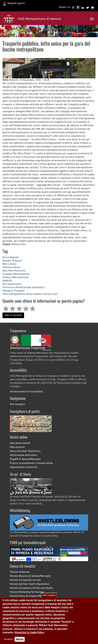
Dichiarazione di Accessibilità (26, 392)
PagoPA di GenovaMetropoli (25, 459)
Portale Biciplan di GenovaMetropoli (30, 576)
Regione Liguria (14, 3)
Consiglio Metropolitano (16, 274)
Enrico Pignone (11, 257)
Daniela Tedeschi (12, 261)
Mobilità (7, 281)
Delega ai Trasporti (14, 291)
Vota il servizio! (13, 315)
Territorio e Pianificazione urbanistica (24, 287)
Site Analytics (17, 404)
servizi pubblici (34, 294)
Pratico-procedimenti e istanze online (31, 463)
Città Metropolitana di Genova (39, 19)
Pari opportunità (12, 284)
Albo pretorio (17, 447)
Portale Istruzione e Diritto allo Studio (31, 588)
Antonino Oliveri (12, 267)
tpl (56, 294)
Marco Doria (9, 264)
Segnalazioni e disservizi (24, 467)
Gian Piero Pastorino (14, 271)
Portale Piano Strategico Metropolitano (32, 596)
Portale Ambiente (20, 572)
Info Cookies (49, 599)
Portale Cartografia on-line (25, 580)
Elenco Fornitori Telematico (25, 451)
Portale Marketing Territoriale (27, 592)
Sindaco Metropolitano (15, 277)
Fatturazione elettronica (24, 455)
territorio (48, 294)
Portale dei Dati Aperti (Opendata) (30, 584)
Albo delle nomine (20, 443)
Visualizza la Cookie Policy (29, 637)
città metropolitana (14, 294)
